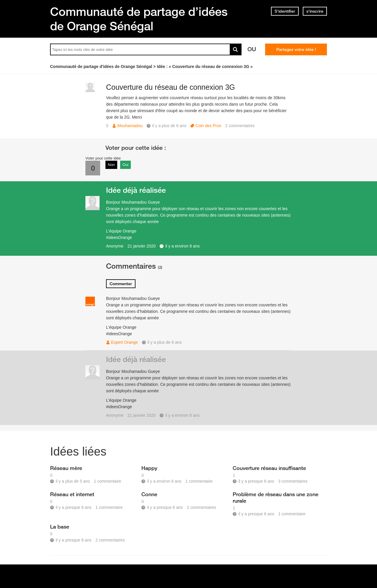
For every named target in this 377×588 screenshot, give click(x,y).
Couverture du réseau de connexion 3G (171, 87)
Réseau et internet (72, 494)
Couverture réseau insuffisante (269, 468)
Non (111, 165)
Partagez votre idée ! (296, 49)
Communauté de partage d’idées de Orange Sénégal (139, 19)
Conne (149, 494)
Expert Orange (124, 342)
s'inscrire (315, 11)
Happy (149, 468)
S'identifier (285, 11)
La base (60, 526)
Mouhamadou (130, 126)
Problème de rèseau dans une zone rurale (276, 497)
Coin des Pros (208, 126)
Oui (125, 165)
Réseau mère (66, 468)
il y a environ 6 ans (182, 246)
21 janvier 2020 (142, 246)
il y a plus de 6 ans (165, 342)
